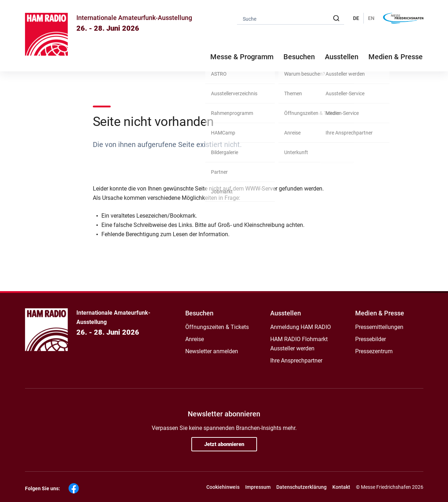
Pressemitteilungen (379, 327)
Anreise (195, 339)
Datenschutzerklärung (301, 487)
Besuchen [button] (299, 57)
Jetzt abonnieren (224, 444)
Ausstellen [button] (342, 57)
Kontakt (341, 487)
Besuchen (199, 313)
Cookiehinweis (223, 487)
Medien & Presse (396, 57)
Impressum (258, 487)
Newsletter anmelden (212, 351)
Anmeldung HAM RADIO (301, 327)
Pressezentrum (374, 351)
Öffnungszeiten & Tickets (217, 327)
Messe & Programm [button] (242, 57)
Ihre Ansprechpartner (296, 361)
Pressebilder (371, 339)
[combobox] (291, 18)
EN (371, 18)
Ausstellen (286, 313)
